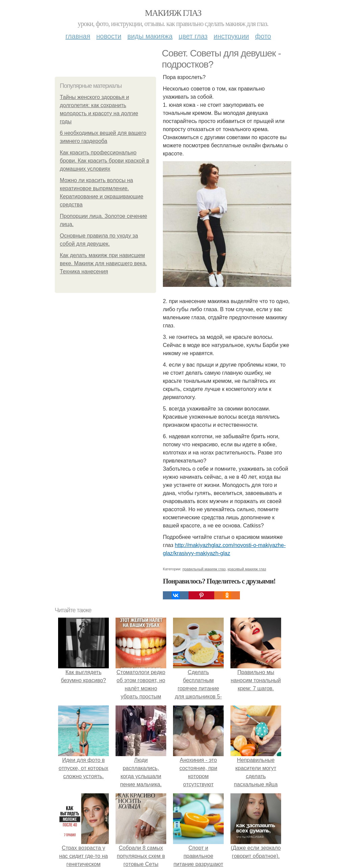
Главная (78, 36)
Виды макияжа (150, 36)
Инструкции (231, 36)
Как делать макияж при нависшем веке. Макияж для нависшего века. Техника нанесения (103, 263)
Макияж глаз (173, 13)
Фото (263, 36)
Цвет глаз (193, 36)
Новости (109, 36)
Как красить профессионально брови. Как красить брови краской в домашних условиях (104, 161)
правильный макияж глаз (204, 569)
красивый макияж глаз (247, 569)
